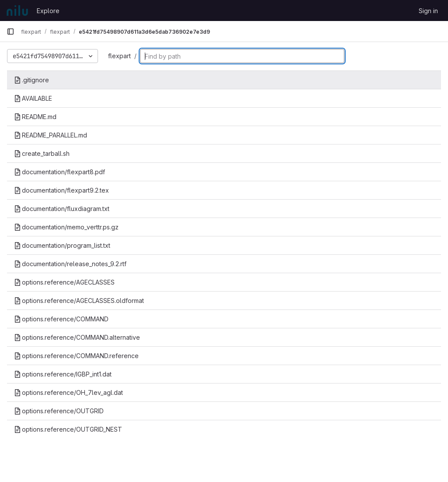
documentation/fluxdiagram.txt (62, 209)
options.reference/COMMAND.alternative (77, 337)
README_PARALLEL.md (51, 135)
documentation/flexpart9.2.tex (61, 190)
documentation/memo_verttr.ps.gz (66, 227)
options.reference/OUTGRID (59, 411)
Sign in (428, 11)
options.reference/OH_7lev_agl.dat (68, 392)
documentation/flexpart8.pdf (59, 172)
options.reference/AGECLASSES (64, 282)
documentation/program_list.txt (62, 245)
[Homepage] (17, 11)
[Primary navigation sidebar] (10, 32)
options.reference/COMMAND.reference (76, 356)
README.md (35, 117)
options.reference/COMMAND (61, 319)
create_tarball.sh (42, 153)
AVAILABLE (33, 98)
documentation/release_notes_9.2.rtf (70, 264)
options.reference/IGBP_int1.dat (63, 374)
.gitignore (31, 80)
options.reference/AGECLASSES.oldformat (79, 301)
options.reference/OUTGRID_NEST (68, 429)
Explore (48, 11)
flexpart (119, 56)
